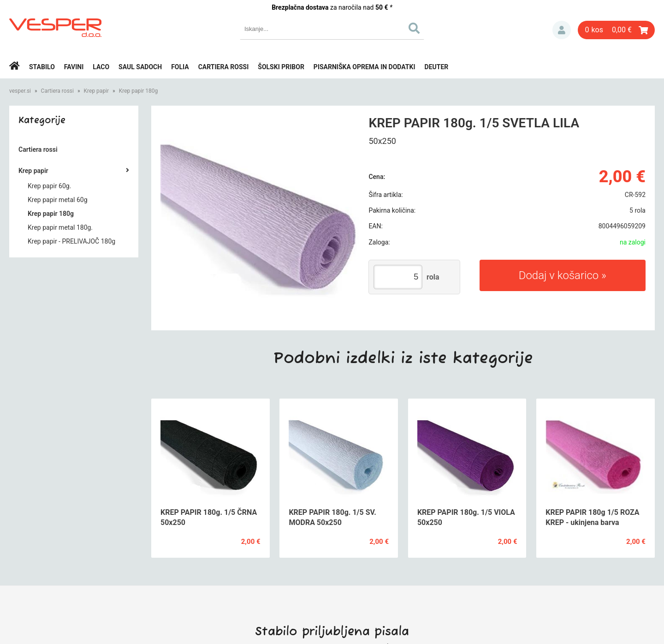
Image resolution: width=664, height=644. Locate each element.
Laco (101, 67)
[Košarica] (616, 30)
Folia (180, 67)
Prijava (562, 30)
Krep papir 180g (139, 91)
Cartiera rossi (224, 67)
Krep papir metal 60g (58, 200)
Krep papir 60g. (49, 186)
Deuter (437, 67)
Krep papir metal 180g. (60, 227)
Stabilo (42, 67)
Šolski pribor (281, 67)
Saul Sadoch (140, 67)
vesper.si (20, 91)
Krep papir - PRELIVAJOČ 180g (71, 241)
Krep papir (97, 91)
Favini (74, 67)
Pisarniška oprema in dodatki (365, 67)
